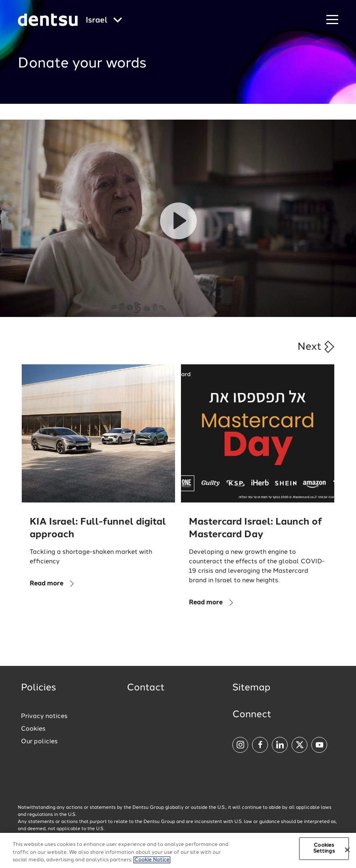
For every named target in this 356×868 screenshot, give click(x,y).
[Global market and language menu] (104, 21)
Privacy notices (44, 716)
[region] (178, 850)
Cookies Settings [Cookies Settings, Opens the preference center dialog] (324, 848)
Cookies (33, 729)
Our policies (39, 742)
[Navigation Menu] (332, 20)
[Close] (347, 850)
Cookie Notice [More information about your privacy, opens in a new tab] (152, 860)
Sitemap (251, 688)
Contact (146, 688)
